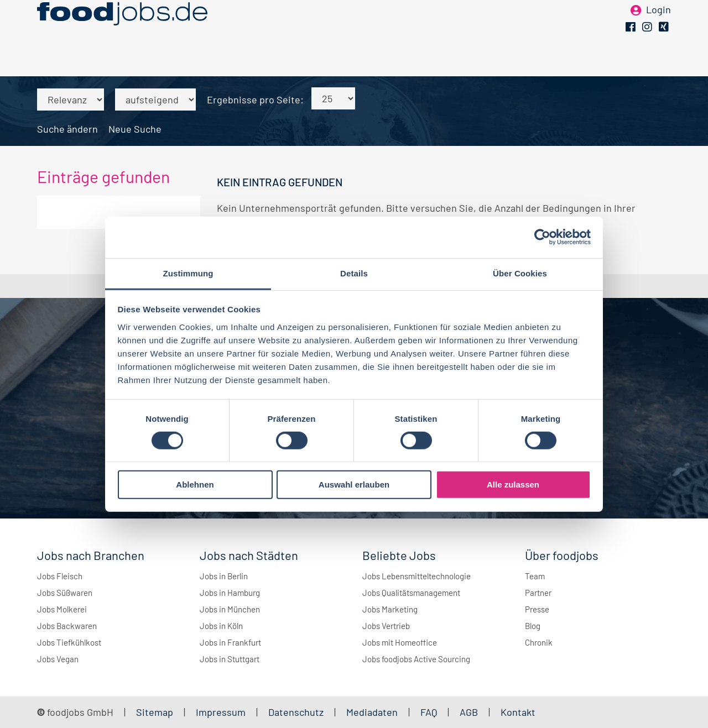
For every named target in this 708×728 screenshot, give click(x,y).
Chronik (539, 642)
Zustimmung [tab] (188, 273)
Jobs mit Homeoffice (400, 642)
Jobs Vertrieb (386, 626)
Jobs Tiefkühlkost (69, 642)
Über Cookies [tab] (520, 273)
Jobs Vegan (58, 659)
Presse (537, 609)
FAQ (429, 712)
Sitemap (155, 712)
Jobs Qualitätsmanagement (411, 593)
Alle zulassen (513, 485)
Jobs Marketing (390, 609)
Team (535, 576)
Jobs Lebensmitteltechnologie (417, 576)
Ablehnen (195, 485)
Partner (538, 593)
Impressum (221, 712)
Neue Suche (135, 129)
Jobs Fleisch (60, 576)
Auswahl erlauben (354, 485)
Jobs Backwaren (67, 626)
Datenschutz (297, 712)
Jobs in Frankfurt (230, 642)
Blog (533, 626)
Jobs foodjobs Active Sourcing (416, 659)
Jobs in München (230, 609)
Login (658, 27)
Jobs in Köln (221, 626)
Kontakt (518, 712)
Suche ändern (67, 129)
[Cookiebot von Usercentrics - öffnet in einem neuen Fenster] (542, 237)
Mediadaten (372, 712)
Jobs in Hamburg (230, 593)
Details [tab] (354, 273)
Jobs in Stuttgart (230, 659)
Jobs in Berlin (224, 576)
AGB (470, 712)
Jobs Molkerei (62, 609)
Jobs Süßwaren (65, 593)
